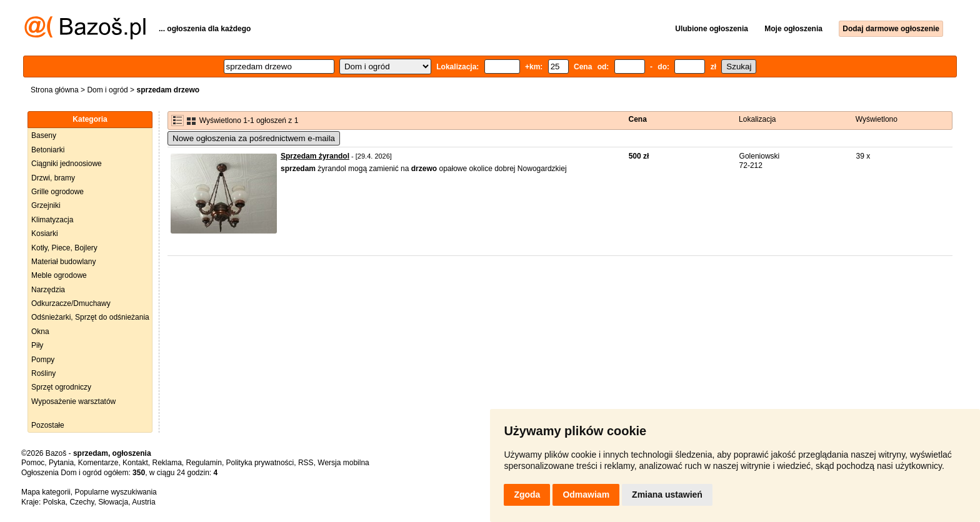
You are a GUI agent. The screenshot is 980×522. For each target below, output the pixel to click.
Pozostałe (48, 425)
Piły (37, 345)
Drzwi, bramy (53, 178)
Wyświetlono (877, 119)
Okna (40, 332)
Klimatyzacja (52, 220)
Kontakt (135, 463)
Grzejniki (46, 205)
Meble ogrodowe (59, 275)
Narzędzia (48, 290)
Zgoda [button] (527, 495)
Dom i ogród (107, 90)
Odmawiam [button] (586, 495)
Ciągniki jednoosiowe (67, 164)
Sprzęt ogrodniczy (61, 387)
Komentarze (98, 463)
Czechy (82, 502)
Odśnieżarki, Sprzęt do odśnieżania (90, 317)
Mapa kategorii (46, 492)
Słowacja (113, 502)
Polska (54, 502)
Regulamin (204, 463)
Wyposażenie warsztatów (73, 401)
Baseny (44, 135)
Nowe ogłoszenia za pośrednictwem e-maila (254, 138)
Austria (143, 502)
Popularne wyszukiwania (115, 492)
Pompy (43, 360)
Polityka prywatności (260, 463)
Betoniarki (48, 150)
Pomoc (33, 463)
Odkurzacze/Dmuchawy (71, 303)
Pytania (61, 463)
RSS (306, 463)
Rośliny (43, 373)
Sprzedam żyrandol (315, 156)
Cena (638, 119)
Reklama (167, 463)
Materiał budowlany (63, 262)
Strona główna (55, 90)
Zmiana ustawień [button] (667, 495)
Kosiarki (45, 234)
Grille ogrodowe (57, 192)
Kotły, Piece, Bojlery (64, 248)
